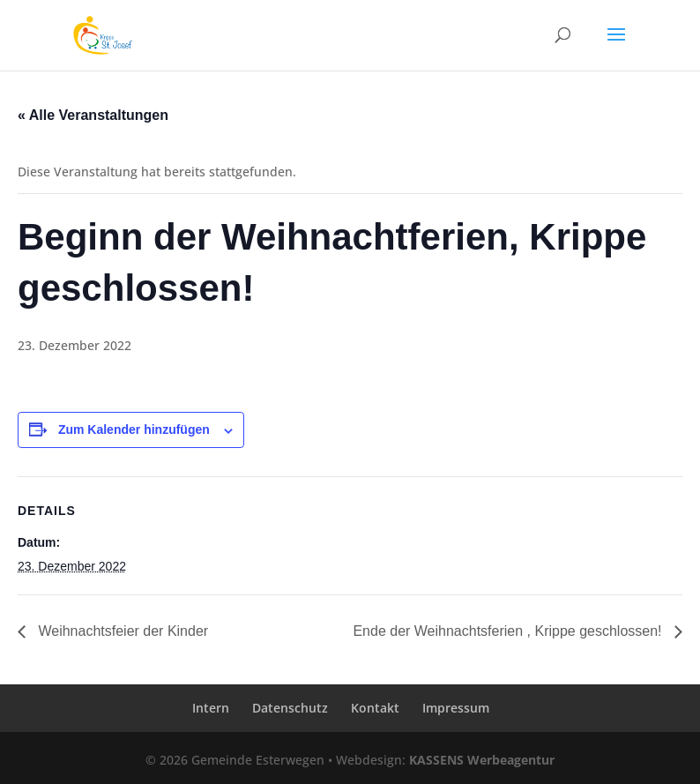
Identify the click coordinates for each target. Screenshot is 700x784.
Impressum (456, 708)
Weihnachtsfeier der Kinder (121, 631)
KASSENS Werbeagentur (482, 760)
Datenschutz (290, 708)
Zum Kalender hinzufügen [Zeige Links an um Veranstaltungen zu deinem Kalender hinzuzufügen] (134, 429)
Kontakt (375, 708)
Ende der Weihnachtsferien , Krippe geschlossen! (509, 631)
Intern (211, 708)
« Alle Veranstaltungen (93, 115)
